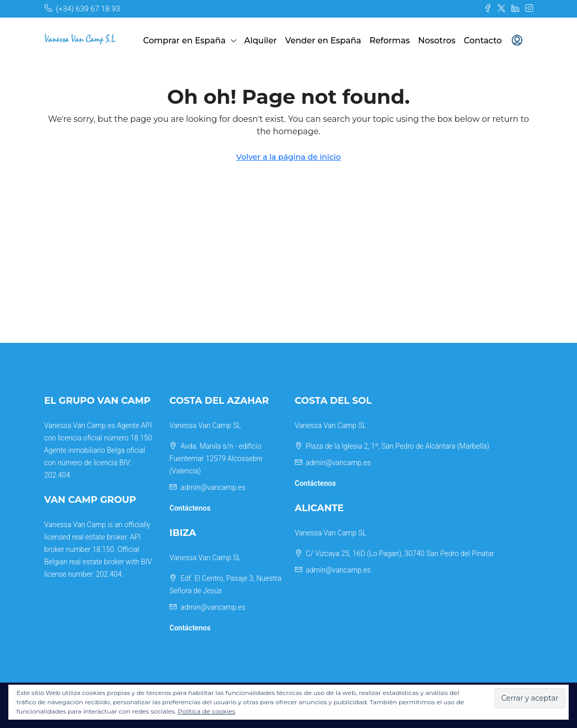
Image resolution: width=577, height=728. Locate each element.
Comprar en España (184, 41)
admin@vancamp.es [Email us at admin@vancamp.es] (213, 487)
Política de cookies (206, 711)
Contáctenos (190, 508)
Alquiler (261, 41)
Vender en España (323, 41)
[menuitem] (517, 41)
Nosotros (437, 41)
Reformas (389, 41)
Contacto (483, 41)
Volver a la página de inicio (288, 157)
